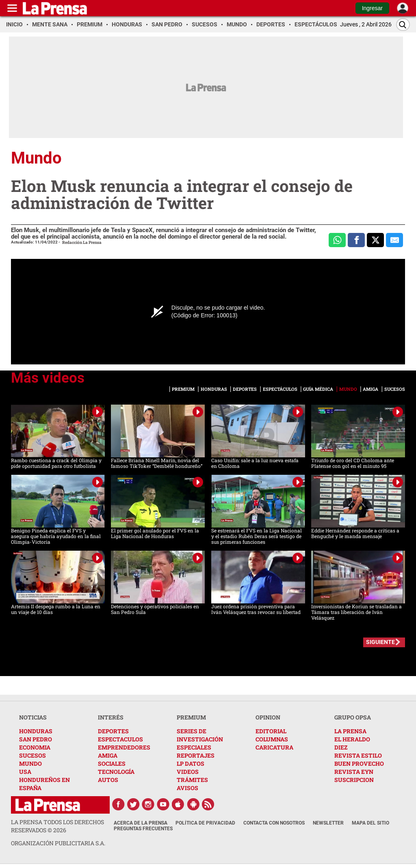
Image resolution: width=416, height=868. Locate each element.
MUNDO (30, 764)
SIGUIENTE (380, 642)
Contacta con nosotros (274, 823)
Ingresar (372, 8)
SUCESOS (32, 755)
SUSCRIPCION (354, 780)
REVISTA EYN (354, 772)
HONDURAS (36, 731)
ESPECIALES (194, 747)
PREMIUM (191, 717)
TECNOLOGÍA (116, 772)
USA (25, 772)
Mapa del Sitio (370, 823)
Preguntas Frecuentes (143, 829)
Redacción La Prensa (82, 242)
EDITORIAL (271, 731)
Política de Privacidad (205, 823)
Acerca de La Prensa (141, 823)
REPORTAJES (196, 755)
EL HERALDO (352, 739)
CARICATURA (274, 747)
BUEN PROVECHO (359, 764)
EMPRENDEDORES (124, 747)
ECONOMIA (35, 747)
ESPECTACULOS (120, 739)
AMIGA (108, 755)
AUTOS (108, 780)
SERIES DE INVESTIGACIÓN (200, 735)
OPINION (268, 717)
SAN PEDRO (36, 739)
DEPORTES (113, 731)
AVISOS (187, 788)
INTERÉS (111, 717)
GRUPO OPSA (353, 717)
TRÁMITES (192, 780)
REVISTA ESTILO (358, 755)
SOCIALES (112, 764)
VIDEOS (188, 772)
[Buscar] (403, 25)
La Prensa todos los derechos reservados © (57, 826)
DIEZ (341, 747)
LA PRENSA (350, 731)
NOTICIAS (33, 717)
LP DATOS (191, 764)
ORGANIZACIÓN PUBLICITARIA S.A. (58, 843)
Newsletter (328, 823)
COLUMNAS (272, 739)
